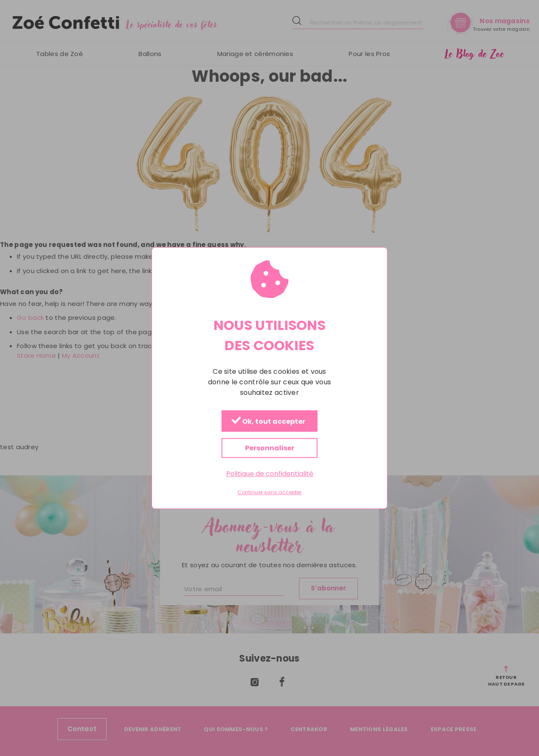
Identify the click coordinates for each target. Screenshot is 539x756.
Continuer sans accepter (269, 493)
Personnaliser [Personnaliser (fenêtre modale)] (270, 448)
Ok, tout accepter (268, 421)
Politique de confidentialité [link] (270, 473)
